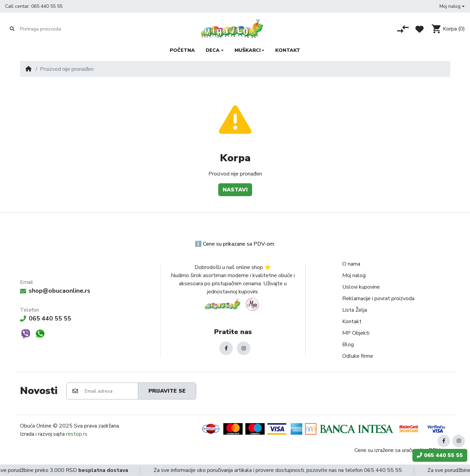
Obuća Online (36, 426)
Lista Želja (355, 310)
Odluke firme (358, 356)
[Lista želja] (420, 29)
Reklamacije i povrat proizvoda (378, 298)
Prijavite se (167, 391)
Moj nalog (354, 275)
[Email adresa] (111, 391)
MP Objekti (356, 333)
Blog (348, 345)
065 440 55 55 (47, 6)
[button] (452, 6)
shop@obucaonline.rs (55, 291)
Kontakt (352, 322)
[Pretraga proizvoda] (46, 29)
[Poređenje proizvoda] (403, 29)
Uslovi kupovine (361, 287)
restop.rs (77, 434)
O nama (351, 264)
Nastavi (235, 190)
